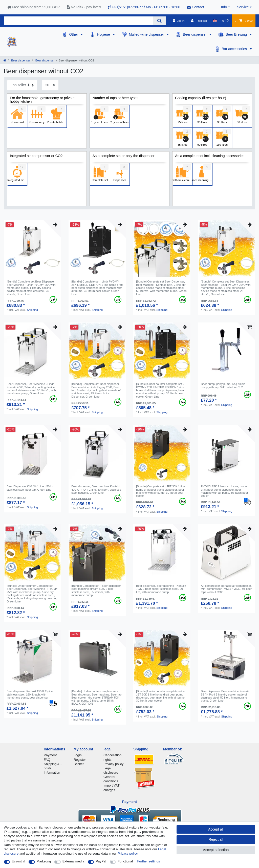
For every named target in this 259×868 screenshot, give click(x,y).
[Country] (215, 21)
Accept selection (216, 850)
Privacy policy (113, 764)
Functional (125, 861)
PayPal (101, 861)
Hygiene (104, 34)
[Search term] (78, 21)
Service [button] (243, 7)
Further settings (148, 861)
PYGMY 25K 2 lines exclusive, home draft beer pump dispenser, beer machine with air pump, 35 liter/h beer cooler (224, 491)
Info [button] (224, 7)
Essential (19, 861)
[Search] (159, 21)
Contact (196, 7)
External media (73, 861)
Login (78, 755)
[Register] (199, 21)
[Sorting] (22, 85)
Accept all (216, 829)
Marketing (44, 861)
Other (74, 34)
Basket (79, 764)
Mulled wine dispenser (147, 34)
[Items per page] (50, 85)
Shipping (32, 310)
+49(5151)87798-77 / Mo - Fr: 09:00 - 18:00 (144, 7)
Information (52, 773)
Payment (50, 755)
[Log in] (178, 21)
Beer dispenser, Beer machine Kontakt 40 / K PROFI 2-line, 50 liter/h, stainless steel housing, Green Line (96, 490)
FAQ (47, 760)
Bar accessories (235, 49)
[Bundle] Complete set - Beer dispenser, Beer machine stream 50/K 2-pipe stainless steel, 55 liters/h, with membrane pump (96, 590)
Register (80, 760)
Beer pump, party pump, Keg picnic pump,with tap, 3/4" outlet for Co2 (223, 385)
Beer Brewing (237, 34)
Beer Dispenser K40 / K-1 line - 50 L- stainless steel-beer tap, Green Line (30, 488)
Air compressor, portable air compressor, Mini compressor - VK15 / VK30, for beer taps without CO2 (226, 589)
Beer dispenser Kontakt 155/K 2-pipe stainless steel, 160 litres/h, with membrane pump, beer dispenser (30, 694)
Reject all (216, 839)
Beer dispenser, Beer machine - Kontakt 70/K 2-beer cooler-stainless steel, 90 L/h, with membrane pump (161, 589)
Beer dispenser (195, 34)
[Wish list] (226, 21)
